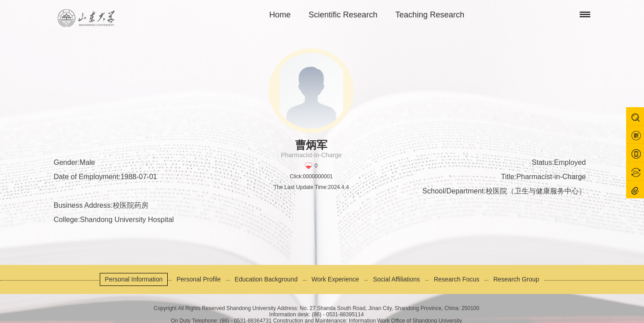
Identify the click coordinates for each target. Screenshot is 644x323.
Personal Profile (199, 279)
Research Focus (457, 279)
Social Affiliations (396, 279)
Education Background (266, 279)
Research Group (516, 279)
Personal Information (133, 279)
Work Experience (335, 279)
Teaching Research (430, 15)
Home (280, 15)
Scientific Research (343, 15)
